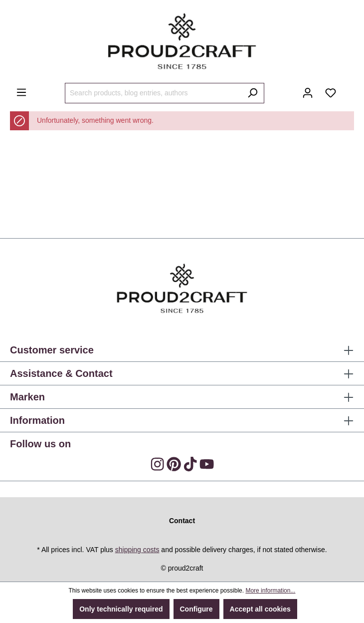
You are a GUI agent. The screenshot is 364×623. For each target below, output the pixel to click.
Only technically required (121, 609)
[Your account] (308, 93)
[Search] (253, 93)
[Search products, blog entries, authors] (153, 93)
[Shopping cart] (348, 89)
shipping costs (137, 550)
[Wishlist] (331, 93)
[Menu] (21, 92)
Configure (196, 609)
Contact (182, 521)
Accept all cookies (260, 609)
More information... (270, 591)
